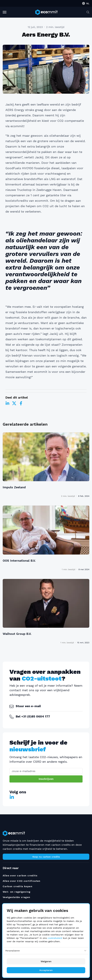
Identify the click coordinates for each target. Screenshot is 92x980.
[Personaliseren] (46, 951)
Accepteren (46, 970)
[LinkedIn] (7, 403)
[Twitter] (14, 403)
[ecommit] (46, 12)
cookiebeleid (55, 938)
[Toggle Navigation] (5, 12)
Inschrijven (46, 779)
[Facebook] (21, 403)
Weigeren (46, 961)
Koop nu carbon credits (46, 857)
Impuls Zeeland (14, 487)
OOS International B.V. (19, 561)
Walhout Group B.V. (17, 634)
